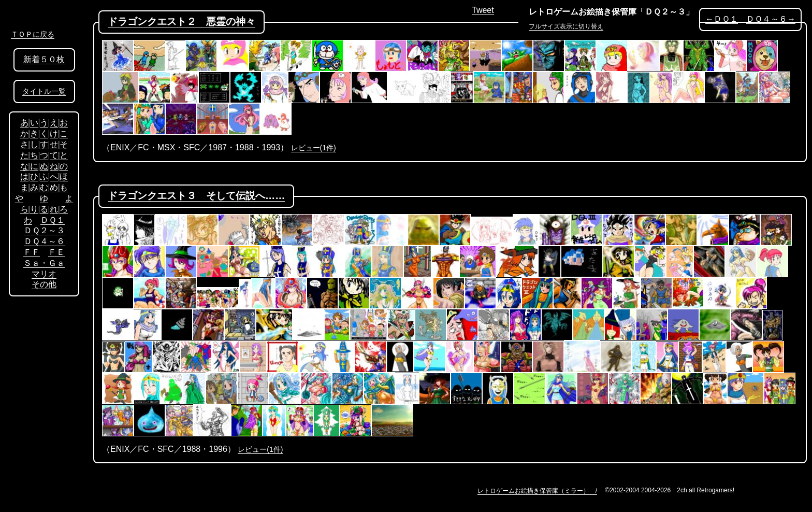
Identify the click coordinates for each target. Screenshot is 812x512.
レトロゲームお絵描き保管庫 (583, 12)
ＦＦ (32, 252)
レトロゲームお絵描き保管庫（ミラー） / (537, 491)
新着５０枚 (44, 59)
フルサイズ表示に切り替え (566, 26)
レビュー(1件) (314, 148)
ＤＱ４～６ (44, 241)
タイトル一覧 (44, 91)
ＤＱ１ (53, 220)
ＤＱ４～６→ (771, 19)
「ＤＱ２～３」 (665, 12)
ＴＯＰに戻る (33, 34)
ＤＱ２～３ (44, 230)
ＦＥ (56, 252)
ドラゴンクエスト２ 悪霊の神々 (182, 22)
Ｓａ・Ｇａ (44, 263)
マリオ (44, 274)
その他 (44, 284)
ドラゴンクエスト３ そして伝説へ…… (196, 196)
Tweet (483, 10)
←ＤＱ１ (722, 19)
